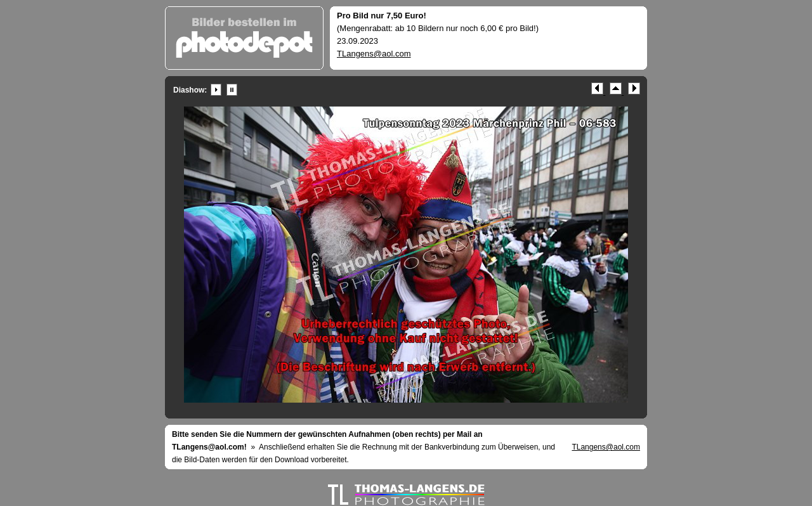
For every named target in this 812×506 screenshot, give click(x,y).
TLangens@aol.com (374, 54)
